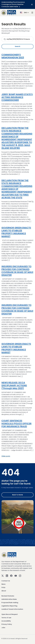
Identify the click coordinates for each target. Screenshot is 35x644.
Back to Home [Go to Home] (18, 495)
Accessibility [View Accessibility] (6, 621)
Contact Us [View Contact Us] (6, 581)
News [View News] (3, 584)
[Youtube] (16, 576)
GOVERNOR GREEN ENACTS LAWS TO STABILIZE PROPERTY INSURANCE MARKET (16, 232)
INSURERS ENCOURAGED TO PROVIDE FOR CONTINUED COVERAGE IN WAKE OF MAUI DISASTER (17, 271)
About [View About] (4, 591)
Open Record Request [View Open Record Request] (10, 614)
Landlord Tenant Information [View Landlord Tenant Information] (12, 609)
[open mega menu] (32, 13)
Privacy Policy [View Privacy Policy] (7, 624)
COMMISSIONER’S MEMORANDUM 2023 (13, 56)
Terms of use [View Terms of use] (6, 618)
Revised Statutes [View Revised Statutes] (8, 596)
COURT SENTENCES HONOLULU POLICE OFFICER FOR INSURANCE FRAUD (16, 424)
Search (17, 46)
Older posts (6, 456)
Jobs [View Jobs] (3, 628)
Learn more (15, 7)
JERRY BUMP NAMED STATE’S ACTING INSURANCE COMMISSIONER (17, 97)
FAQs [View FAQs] (3, 587)
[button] (25, 12)
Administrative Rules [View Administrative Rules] (9, 599)
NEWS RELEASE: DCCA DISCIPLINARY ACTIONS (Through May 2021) (14, 385)
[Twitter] (3, 576)
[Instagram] (20, 576)
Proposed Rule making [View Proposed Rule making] (10, 603)
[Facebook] (11, 576)
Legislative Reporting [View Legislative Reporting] (9, 606)
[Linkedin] (7, 576)
